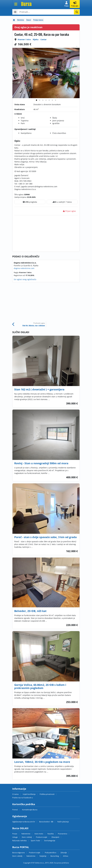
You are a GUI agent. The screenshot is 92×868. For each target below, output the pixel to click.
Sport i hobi (35, 841)
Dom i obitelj (27, 837)
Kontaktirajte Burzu (30, 810)
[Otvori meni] (16, 4)
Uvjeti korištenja (29, 794)
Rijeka (36, 39)
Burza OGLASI (20, 828)
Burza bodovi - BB (46, 822)
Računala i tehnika (19, 841)
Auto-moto (39, 834)
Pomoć (15, 810)
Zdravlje (64, 853)
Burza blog (55, 856)
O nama (15, 794)
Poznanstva (63, 834)
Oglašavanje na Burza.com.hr (24, 822)
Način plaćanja (63, 822)
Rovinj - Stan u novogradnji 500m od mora (41, 463)
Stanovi (29, 20)
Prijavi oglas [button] (69, 211)
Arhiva (66, 856)
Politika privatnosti (47, 794)
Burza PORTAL (21, 847)
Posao (15, 834)
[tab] (36, 100)
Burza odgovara (19, 853)
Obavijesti (55, 837)
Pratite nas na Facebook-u (23, 798)
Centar (43, 39)
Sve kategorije (50, 841)
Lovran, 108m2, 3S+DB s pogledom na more (42, 762)
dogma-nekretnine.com (24, 268)
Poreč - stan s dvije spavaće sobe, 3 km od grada (45, 537)
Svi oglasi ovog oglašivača (25, 279)
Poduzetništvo (51, 853)
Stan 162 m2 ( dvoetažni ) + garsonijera (39, 389)
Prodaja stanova (38, 20)
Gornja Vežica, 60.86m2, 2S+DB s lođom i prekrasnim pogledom (40, 686)
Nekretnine (21, 20)
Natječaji (43, 856)
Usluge (15, 837)
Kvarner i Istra (24, 39)
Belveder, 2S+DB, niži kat (30, 611)
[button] (66, 4)
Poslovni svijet (42, 837)
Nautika (51, 834)
